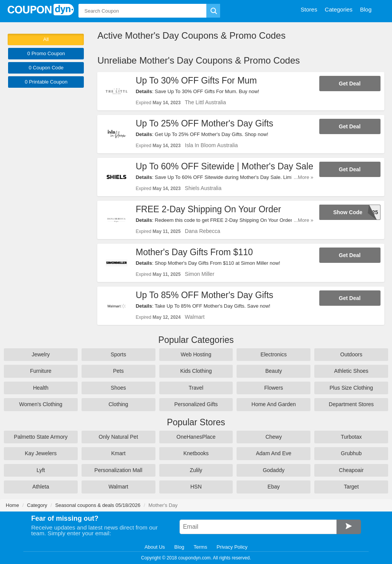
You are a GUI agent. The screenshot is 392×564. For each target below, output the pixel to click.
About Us (154, 547)
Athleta (41, 487)
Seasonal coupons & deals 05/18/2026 (98, 505)
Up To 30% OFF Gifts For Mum (196, 80)
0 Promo (46, 53)
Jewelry (41, 354)
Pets (118, 371)
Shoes (118, 388)
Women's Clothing (41, 404)
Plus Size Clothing (351, 388)
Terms (200, 547)
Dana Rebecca (203, 231)
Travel (196, 388)
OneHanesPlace (196, 437)
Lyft (41, 470)
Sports (118, 354)
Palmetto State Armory (41, 437)
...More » (303, 177)
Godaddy (274, 470)
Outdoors (351, 354)
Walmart (195, 317)
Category (37, 505)
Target (351, 487)
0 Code (46, 68)
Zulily (196, 470)
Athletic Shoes (351, 371)
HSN (196, 487)
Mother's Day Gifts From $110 (194, 252)
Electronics (274, 354)
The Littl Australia (205, 102)
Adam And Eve (274, 453)
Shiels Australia (203, 188)
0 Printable (46, 82)
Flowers (274, 388)
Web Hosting (196, 354)
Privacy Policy (232, 547)
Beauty (274, 371)
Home (12, 505)
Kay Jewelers (41, 453)
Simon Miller (200, 274)
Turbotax (351, 437)
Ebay (274, 487)
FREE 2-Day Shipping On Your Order (208, 209)
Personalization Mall (118, 470)
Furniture (41, 371)
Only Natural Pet (118, 437)
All (46, 39)
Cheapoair (351, 470)
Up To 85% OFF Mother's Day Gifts (204, 295)
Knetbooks (196, 453)
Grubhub (351, 453)
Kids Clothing (196, 371)
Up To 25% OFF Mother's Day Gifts (204, 123)
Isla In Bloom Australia (212, 145)
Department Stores (351, 404)
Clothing (118, 404)
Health (41, 388)
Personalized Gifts (196, 404)
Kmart (118, 453)
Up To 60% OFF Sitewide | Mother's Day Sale (224, 166)
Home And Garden (274, 404)
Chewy (274, 437)
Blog (179, 547)
